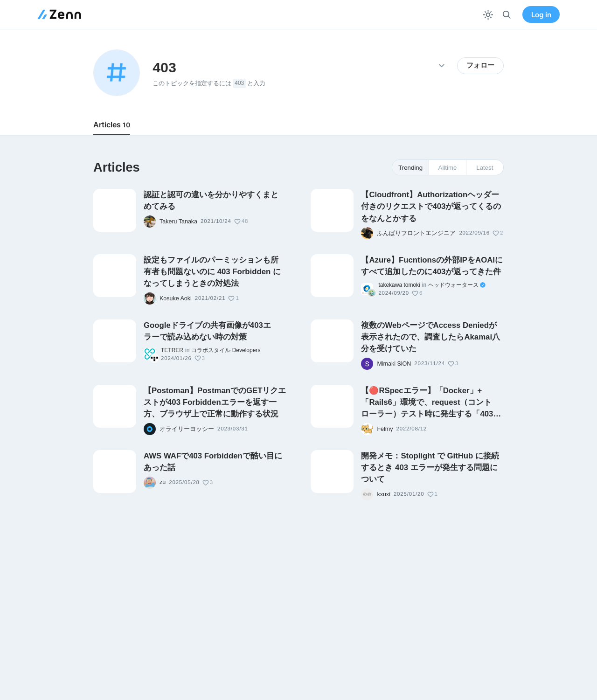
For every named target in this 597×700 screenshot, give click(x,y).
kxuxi (383, 494)
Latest (485, 168)
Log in (541, 15)
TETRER (172, 350)
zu (163, 482)
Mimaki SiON (394, 364)
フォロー (480, 65)
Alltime (448, 168)
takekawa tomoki (399, 285)
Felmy (385, 429)
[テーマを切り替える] (488, 15)
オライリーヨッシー (187, 429)
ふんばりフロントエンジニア (416, 233)
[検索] (507, 15)
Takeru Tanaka (178, 222)
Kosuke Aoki (176, 298)
